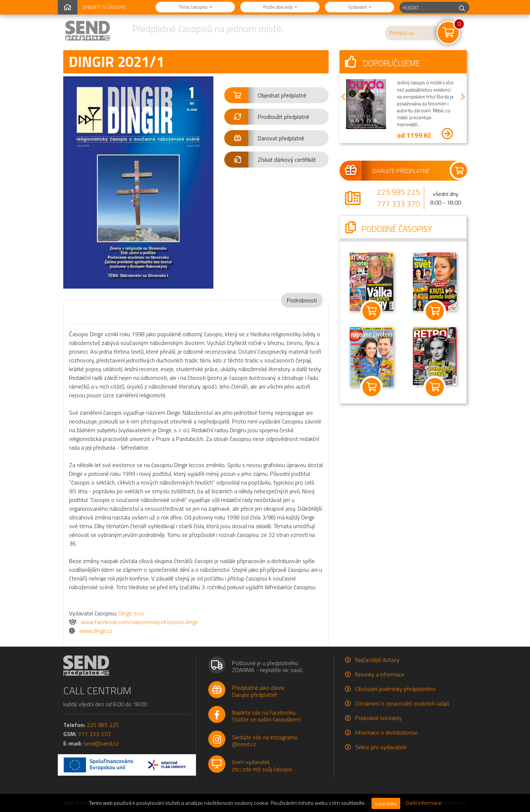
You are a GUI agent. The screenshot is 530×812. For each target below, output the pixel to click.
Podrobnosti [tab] (302, 300)
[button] (276, 95)
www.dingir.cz (96, 631)
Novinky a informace (380, 674)
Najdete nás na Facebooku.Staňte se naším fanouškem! (266, 716)
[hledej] (462, 7)
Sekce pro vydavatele (381, 747)
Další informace (424, 803)
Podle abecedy (278, 7)
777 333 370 (398, 204)
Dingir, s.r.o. (132, 613)
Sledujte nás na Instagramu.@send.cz (265, 741)
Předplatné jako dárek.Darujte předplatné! (258, 691)
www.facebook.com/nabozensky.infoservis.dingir (139, 622)
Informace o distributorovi (386, 732)
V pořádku (386, 803)
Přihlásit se (402, 33)
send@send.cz (101, 743)
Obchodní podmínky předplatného (395, 689)
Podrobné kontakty (378, 718)
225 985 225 (398, 192)
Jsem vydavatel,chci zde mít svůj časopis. (262, 765)
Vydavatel (358, 7)
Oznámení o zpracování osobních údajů (402, 703)
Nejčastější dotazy (377, 660)
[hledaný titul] (427, 7)
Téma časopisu (194, 7)
